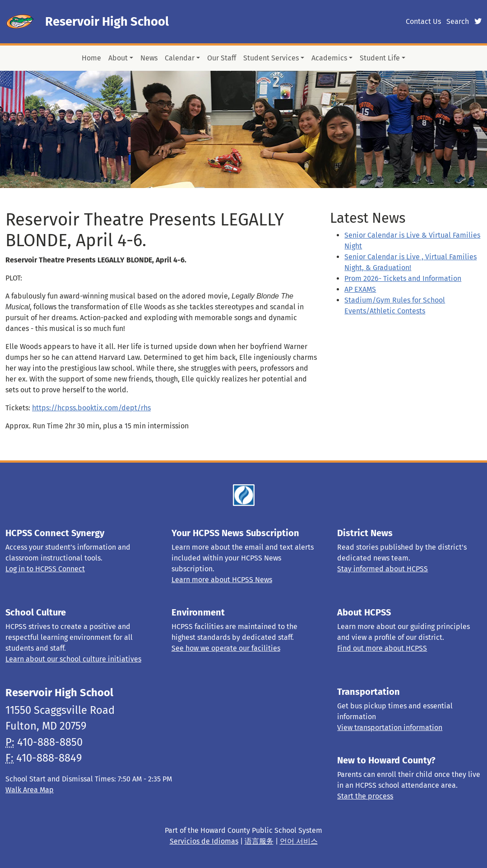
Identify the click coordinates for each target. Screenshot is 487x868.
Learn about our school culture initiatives (73, 659)
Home (91, 58)
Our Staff (222, 58)
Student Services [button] (271, 58)
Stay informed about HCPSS (383, 569)
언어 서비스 (299, 841)
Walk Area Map (30, 790)
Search (458, 21)
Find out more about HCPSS (382, 648)
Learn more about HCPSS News (222, 580)
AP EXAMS (360, 289)
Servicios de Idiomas (204, 841)
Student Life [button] (380, 58)
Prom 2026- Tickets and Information (403, 278)
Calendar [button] (180, 58)
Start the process (365, 796)
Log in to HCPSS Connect (45, 569)
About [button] (118, 58)
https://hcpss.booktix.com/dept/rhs (91, 408)
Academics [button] (329, 58)
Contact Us (423, 21)
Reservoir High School (107, 22)
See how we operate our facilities (226, 648)
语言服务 (259, 841)
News (149, 58)
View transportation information (390, 728)
